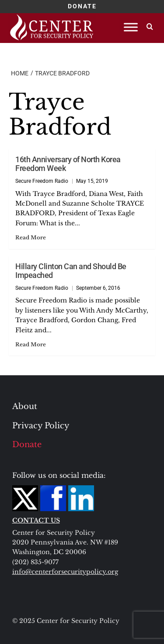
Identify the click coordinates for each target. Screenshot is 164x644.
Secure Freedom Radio (42, 181)
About (25, 406)
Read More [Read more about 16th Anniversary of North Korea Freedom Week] (31, 237)
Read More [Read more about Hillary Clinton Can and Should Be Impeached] (31, 344)
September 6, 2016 (98, 288)
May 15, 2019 (92, 181)
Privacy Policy (41, 426)
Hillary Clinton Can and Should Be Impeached (71, 271)
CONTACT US (36, 520)
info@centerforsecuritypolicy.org (65, 572)
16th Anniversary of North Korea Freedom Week (68, 164)
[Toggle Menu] (131, 27)
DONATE (82, 6)
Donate (27, 445)
